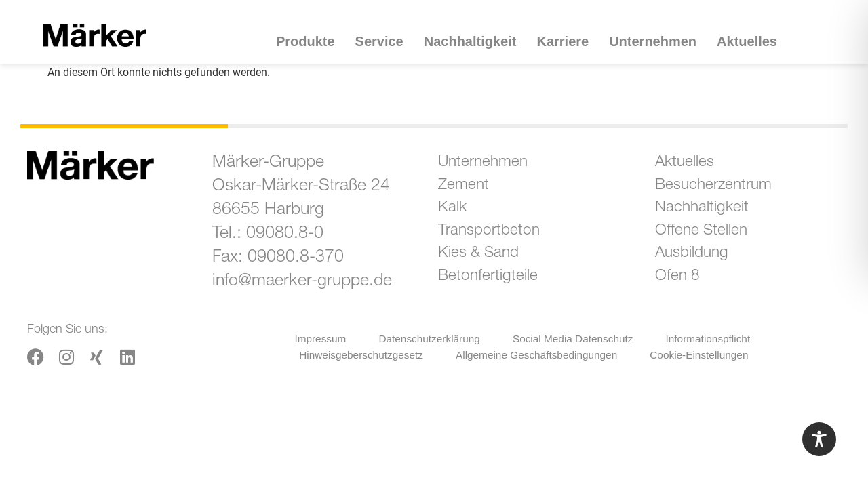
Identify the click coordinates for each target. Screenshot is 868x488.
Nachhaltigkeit (474, 41)
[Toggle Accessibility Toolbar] (819, 439)
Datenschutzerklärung (429, 338)
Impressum (319, 338)
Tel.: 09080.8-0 (268, 234)
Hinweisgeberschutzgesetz (357, 353)
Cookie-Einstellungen (702, 353)
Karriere (566, 41)
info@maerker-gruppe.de (302, 282)
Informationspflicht (710, 338)
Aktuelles (747, 41)
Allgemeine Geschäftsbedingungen (536, 353)
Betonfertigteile (497, 290)
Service (383, 41)
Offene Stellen (710, 240)
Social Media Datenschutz (573, 338)
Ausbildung (700, 265)
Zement (470, 189)
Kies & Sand (487, 265)
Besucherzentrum (724, 189)
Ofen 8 (684, 290)
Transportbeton (498, 240)
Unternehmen (656, 41)
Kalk (459, 215)
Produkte (309, 41)
